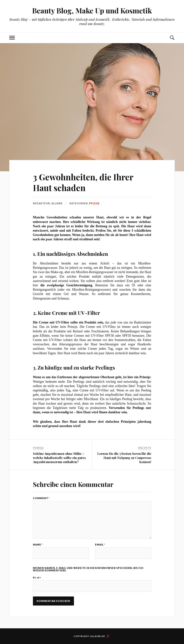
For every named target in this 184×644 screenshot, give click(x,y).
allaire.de (98, 636)
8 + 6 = (37, 578)
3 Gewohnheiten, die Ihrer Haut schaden (83, 182)
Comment (41, 498)
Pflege (94, 203)
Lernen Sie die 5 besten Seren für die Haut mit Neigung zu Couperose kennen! (124, 458)
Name (38, 545)
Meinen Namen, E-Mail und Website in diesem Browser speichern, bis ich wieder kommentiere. (88, 569)
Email (100, 545)
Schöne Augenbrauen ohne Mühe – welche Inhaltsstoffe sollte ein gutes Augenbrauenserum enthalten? (59, 458)
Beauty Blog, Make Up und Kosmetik (92, 10)
